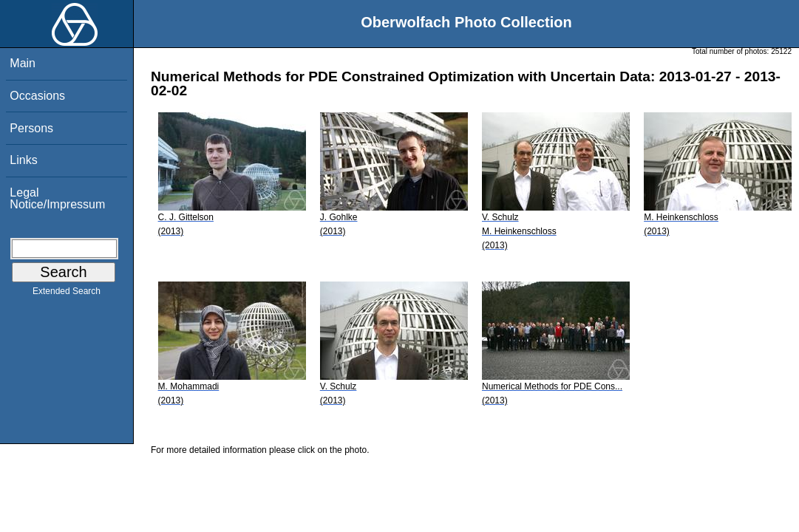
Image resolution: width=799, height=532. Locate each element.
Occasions (37, 96)
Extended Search (67, 294)
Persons (31, 128)
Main (23, 63)
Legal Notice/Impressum (57, 198)
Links (23, 160)
